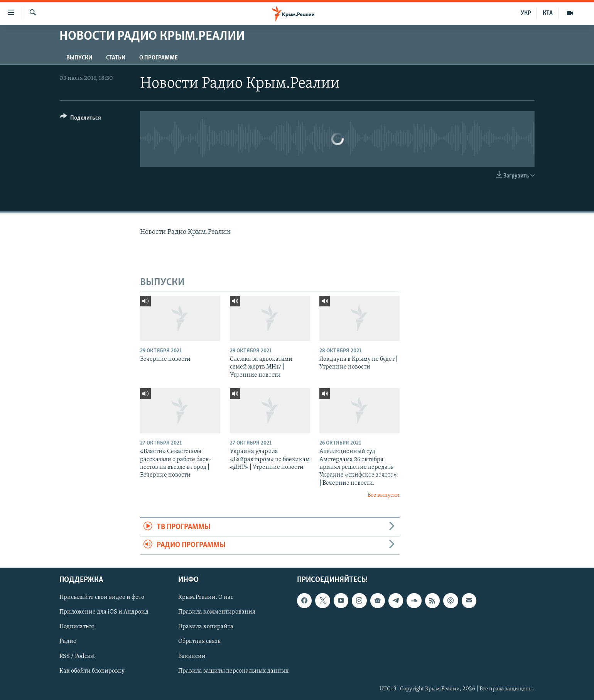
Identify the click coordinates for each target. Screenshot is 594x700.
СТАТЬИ (116, 58)
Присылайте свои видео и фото (102, 598)
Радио (68, 642)
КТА (548, 13)
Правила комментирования (217, 612)
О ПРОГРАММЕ (159, 58)
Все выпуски (384, 495)
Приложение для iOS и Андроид (104, 612)
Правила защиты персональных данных (233, 671)
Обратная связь (199, 642)
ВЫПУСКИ (79, 58)
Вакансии (192, 656)
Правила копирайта (206, 627)
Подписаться (77, 627)
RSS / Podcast (77, 656)
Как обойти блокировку (92, 671)
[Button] (80, 119)
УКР (526, 13)
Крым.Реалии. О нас (206, 598)
